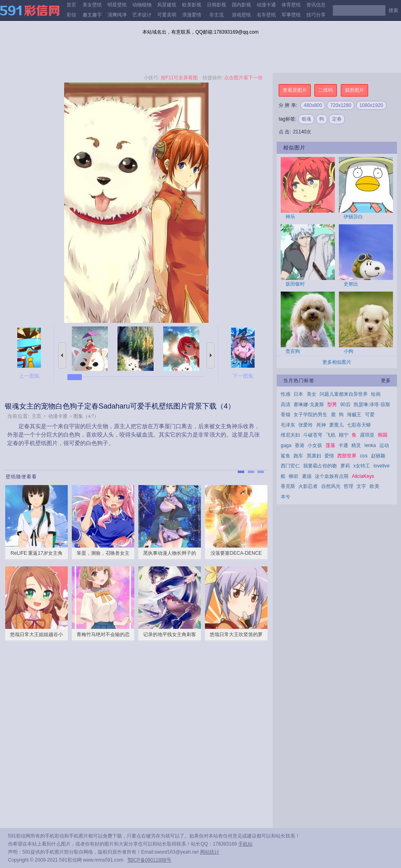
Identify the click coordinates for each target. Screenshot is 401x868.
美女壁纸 (92, 5)
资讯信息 (316, 5)
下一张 (211, 355)
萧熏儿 (336, 425)
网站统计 (210, 852)
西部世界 (347, 456)
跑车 (298, 456)
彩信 (71, 15)
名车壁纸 (266, 15)
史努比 (351, 284)
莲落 (330, 445)
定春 (337, 119)
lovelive (381, 466)
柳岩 (294, 476)
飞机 (331, 435)
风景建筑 (167, 5)
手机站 (245, 844)
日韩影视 (217, 5)
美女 (312, 394)
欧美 (375, 486)
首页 (71, 5)
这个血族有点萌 (332, 476)
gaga (286, 445)
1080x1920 (371, 105)
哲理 (348, 486)
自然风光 (331, 486)
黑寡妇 (314, 456)
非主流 (217, 15)
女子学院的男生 (310, 415)
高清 (286, 405)
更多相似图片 (337, 362)
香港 (300, 445)
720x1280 (341, 105)
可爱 (370, 415)
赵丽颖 (378, 456)
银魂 (306, 119)
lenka (370, 445)
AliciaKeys (363, 476)
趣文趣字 (92, 15)
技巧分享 (316, 15)
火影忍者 (308, 486)
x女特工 (362, 466)
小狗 (348, 351)
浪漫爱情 (192, 15)
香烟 (286, 415)
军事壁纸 (291, 15)
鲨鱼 (286, 456)
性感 (286, 394)
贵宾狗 (293, 351)
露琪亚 (367, 435)
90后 (345, 405)
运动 (384, 445)
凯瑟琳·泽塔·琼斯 (372, 405)
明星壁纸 (117, 5)
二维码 (326, 90)
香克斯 (288, 486)
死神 (321, 425)
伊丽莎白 (353, 217)
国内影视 (241, 5)
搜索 (393, 10)
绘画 (376, 394)
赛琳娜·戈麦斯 (309, 405)
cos (364, 456)
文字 (361, 486)
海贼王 (354, 415)
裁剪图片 (354, 90)
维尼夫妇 (290, 435)
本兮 (286, 497)
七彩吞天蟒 (359, 425)
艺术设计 (142, 15)
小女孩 (315, 445)
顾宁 (344, 435)
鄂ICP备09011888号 (149, 860)
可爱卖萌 (167, 15)
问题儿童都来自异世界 (344, 394)
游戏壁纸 (241, 15)
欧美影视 (192, 5)
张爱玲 (306, 425)
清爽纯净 (117, 15)
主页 (36, 416)
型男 (332, 405)
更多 (386, 381)
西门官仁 (290, 466)
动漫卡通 (266, 5)
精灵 (356, 445)
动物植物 (142, 5)
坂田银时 (295, 284)
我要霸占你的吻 (320, 466)
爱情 (329, 456)
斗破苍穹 (313, 435)
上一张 (62, 355)
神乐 (290, 217)
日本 (298, 394)
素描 (307, 476)
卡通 (343, 445)
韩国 (383, 435)
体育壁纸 (291, 5)
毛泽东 (288, 425)
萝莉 (345, 466)
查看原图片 (295, 90)
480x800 (313, 105)
